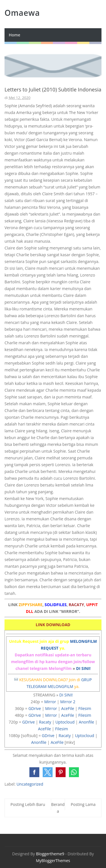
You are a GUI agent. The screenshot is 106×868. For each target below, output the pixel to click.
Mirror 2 (68, 702)
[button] (34, 772)
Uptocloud (65, 722)
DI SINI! (83, 668)
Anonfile (86, 722)
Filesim (85, 708)
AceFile (68, 708)
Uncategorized (30, 784)
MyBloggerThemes (53, 861)
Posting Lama (83, 804)
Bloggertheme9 (50, 854)
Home (15, 35)
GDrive (34, 708)
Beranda (58, 808)
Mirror (50, 702)
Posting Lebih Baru (28, 804)
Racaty (45, 722)
